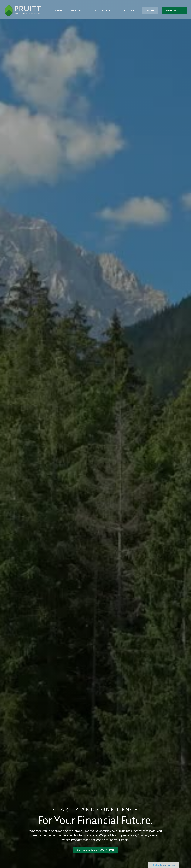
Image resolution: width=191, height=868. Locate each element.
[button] (59, 8)
